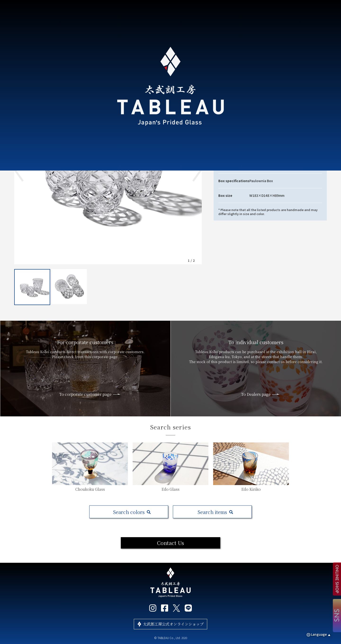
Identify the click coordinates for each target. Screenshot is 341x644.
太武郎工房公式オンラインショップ (173, 624)
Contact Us (170, 543)
